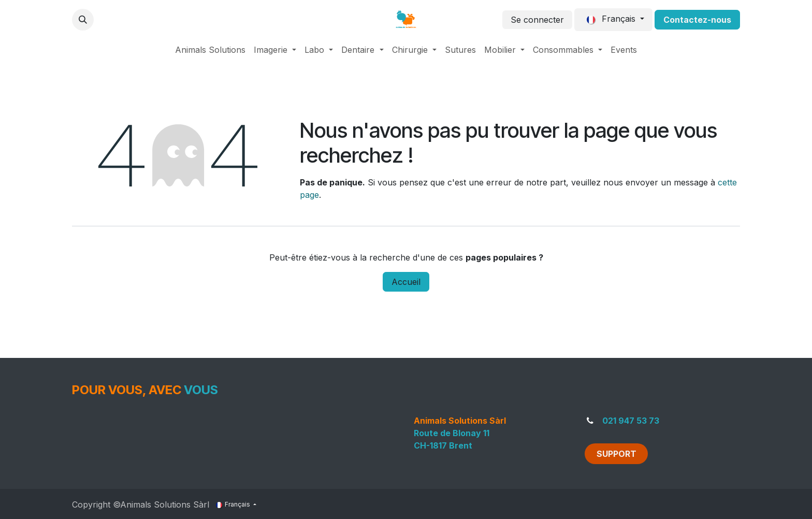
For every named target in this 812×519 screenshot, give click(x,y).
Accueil (406, 282)
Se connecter (537, 20)
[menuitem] (210, 50)
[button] (83, 20)
